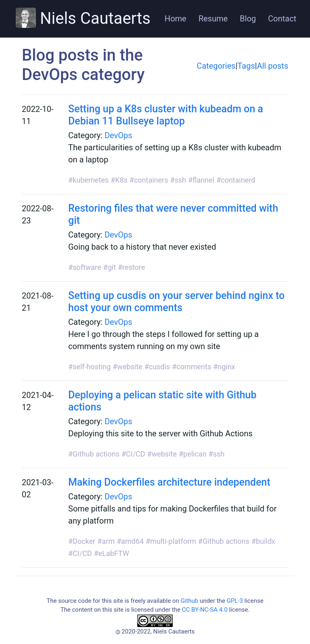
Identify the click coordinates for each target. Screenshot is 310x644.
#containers (149, 180)
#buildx (263, 541)
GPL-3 (235, 601)
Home (176, 19)
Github (189, 601)
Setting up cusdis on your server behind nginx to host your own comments (176, 302)
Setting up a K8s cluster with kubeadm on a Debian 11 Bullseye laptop (166, 115)
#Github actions (94, 454)
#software (85, 267)
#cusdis (157, 367)
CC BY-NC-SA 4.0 (205, 610)
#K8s (119, 180)
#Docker (82, 541)
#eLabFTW (112, 553)
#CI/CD (133, 454)
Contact (282, 19)
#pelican (193, 454)
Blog (248, 19)
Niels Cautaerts (83, 18)
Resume (213, 19)
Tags (246, 66)
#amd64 (130, 541)
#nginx (224, 367)
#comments (192, 367)
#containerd (236, 180)
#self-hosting (89, 367)
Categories (216, 66)
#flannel (201, 180)
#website (127, 367)
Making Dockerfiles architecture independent (169, 482)
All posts (272, 66)
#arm (106, 541)
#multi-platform (171, 541)
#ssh (178, 180)
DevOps (118, 135)
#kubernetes (88, 180)
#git (110, 267)
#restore (131, 267)
